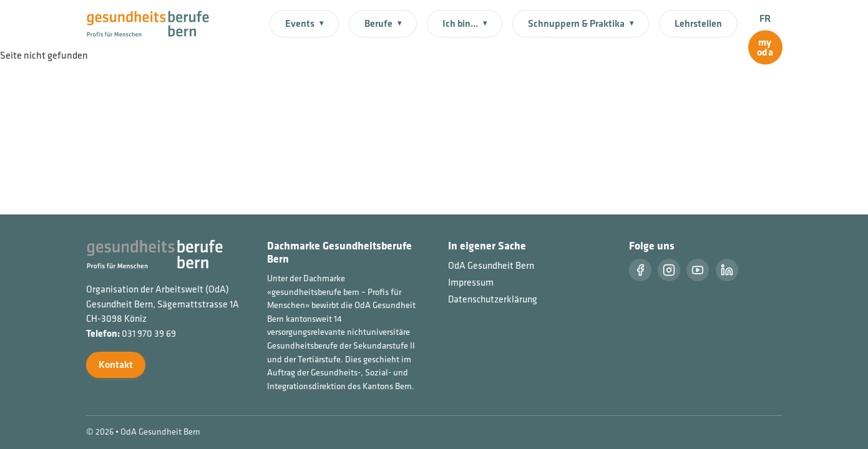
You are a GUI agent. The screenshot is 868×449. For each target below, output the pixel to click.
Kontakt (116, 365)
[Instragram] (669, 270)
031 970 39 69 (149, 333)
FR (765, 18)
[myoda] (765, 48)
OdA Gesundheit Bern (491, 265)
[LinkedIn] (727, 270)
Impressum (471, 282)
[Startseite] (156, 22)
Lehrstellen (698, 23)
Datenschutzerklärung (493, 299)
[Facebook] (640, 270)
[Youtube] (698, 270)
